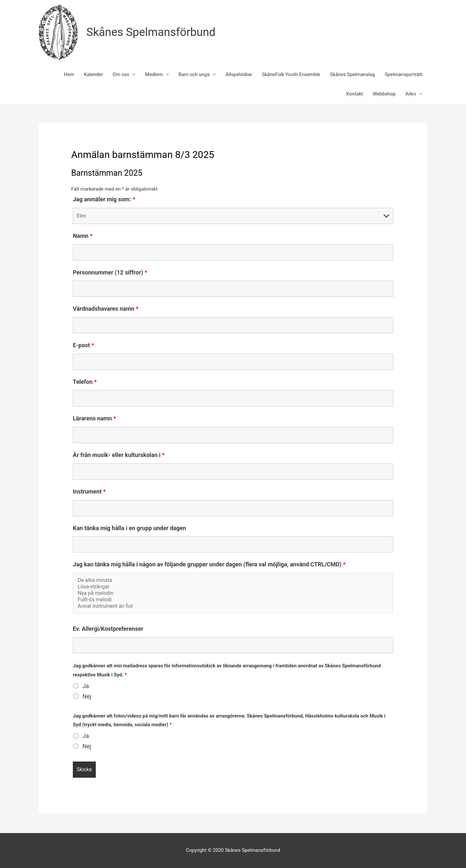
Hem (69, 74)
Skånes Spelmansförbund (151, 32)
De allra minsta (233, 580)
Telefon (85, 382)
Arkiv (411, 94)
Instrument (89, 491)
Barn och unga (194, 74)
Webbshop (384, 94)
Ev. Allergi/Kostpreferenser (108, 629)
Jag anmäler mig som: (104, 199)
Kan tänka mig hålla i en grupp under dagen (129, 528)
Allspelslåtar (239, 74)
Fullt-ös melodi (233, 600)
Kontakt (355, 94)
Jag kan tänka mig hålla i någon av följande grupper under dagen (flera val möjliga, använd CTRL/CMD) (209, 564)
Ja (86, 686)
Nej (87, 696)
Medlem (154, 74)
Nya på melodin (233, 593)
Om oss (121, 74)
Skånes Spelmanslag (353, 74)
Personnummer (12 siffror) (110, 272)
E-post (83, 345)
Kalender (93, 74)
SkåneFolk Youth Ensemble (291, 74)
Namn (83, 236)
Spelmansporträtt (404, 74)
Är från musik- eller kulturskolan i (119, 455)
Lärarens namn (94, 418)
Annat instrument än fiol (233, 606)
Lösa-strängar (233, 587)
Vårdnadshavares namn (106, 309)
